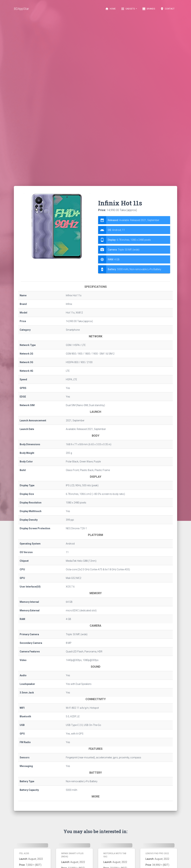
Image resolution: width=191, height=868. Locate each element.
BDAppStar (21, 9)
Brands (149, 9)
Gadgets (128, 9)
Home (110, 9)
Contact (167, 9)
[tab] (134, 245)
